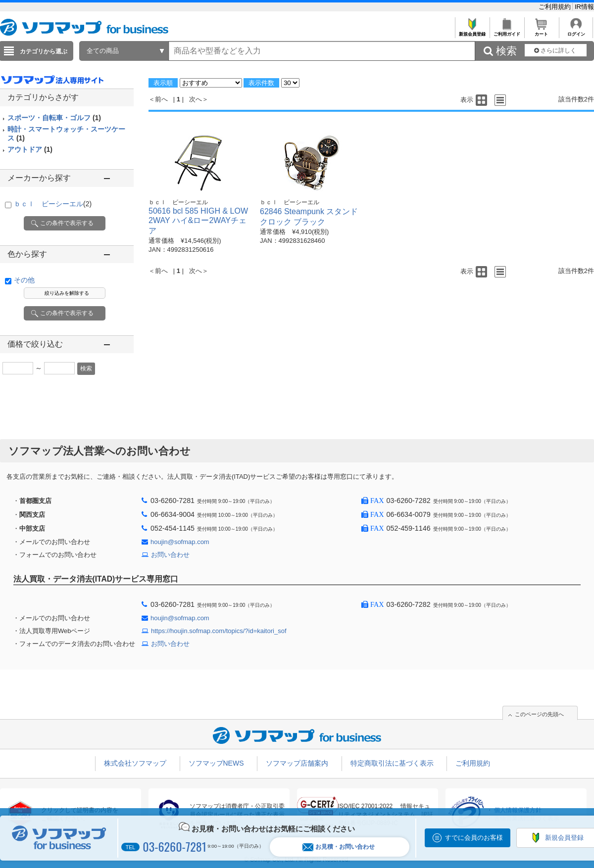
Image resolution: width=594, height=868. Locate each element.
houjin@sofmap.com (180, 542)
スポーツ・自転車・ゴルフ (54, 118)
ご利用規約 (556, 7)
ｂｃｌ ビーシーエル (53, 204)
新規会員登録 (472, 31)
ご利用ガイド (507, 31)
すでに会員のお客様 (474, 838)
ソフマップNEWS (216, 763)
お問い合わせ (170, 555)
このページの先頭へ (539, 714)
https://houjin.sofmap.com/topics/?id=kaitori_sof (219, 631)
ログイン (576, 31)
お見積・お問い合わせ (339, 847)
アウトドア (30, 149)
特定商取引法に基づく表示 (392, 763)
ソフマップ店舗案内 (297, 763)
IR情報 (584, 7)
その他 (24, 280)
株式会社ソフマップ (135, 763)
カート (541, 31)
